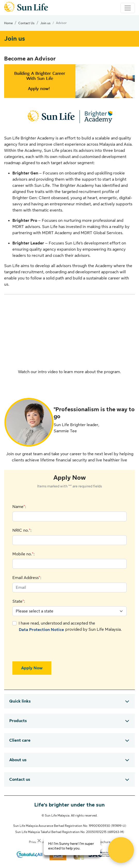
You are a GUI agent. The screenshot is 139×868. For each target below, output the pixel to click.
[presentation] (52, 647)
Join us (45, 23)
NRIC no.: (22, 530)
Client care (20, 740)
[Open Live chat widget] (121, 850)
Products (18, 721)
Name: (19, 507)
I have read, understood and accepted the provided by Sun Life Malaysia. (70, 627)
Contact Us (26, 23)
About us (18, 760)
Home (8, 23)
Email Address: (27, 578)
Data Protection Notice (41, 630)
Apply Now (32, 668)
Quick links (20, 701)
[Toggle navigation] (128, 8)
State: (19, 601)
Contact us (20, 779)
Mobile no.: (23, 554)
